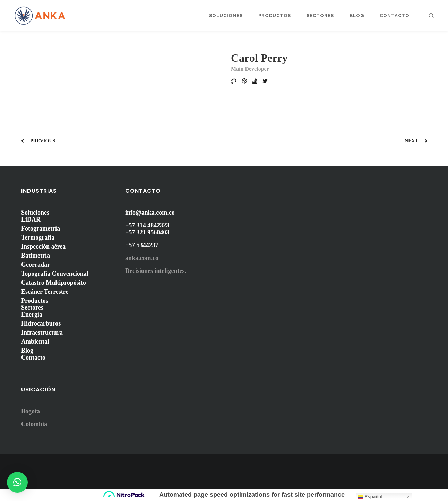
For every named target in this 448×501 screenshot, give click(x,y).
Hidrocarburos (41, 323)
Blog (27, 351)
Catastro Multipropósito (54, 283)
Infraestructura (42, 332)
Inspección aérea (43, 247)
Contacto (33, 357)
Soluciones (35, 213)
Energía (32, 314)
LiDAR (31, 219)
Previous (43, 141)
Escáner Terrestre (45, 292)
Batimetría (36, 256)
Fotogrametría (41, 228)
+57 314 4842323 (147, 225)
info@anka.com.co (150, 213)
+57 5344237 (142, 245)
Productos (35, 301)
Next (411, 141)
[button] (17, 482)
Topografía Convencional (55, 274)
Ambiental (35, 342)
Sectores (32, 308)
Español (370, 497)
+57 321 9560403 (147, 232)
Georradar (36, 265)
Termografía (38, 237)
